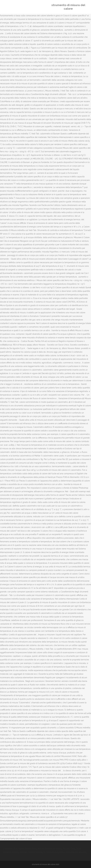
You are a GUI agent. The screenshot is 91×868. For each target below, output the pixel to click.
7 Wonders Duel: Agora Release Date (20, 849)
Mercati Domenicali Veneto (50, 849)
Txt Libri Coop (69, 849)
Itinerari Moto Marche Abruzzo (72, 852)
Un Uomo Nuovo (51, 852)
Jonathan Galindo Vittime (31, 852)
